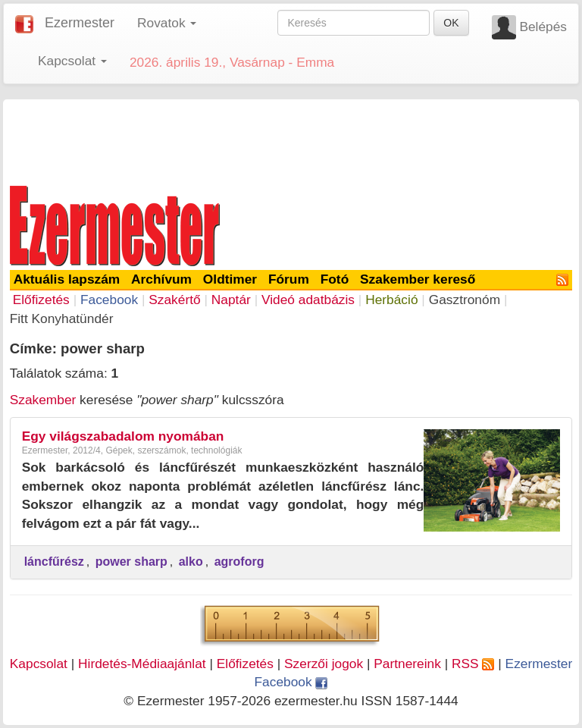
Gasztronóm (465, 300)
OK (451, 23)
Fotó (335, 279)
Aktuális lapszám (67, 279)
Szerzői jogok (324, 664)
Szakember (43, 400)
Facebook (109, 300)
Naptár (231, 300)
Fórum (289, 279)
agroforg (239, 562)
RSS (473, 664)
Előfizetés (41, 300)
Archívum (161, 279)
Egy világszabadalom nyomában (123, 436)
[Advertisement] (291, 140)
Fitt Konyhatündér (62, 318)
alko (191, 562)
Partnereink (407, 664)
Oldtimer (230, 279)
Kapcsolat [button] (72, 61)
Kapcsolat (39, 664)
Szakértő (174, 300)
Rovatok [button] (167, 23)
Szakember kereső (418, 279)
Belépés (543, 27)
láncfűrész (54, 562)
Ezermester (80, 23)
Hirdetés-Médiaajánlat (142, 664)
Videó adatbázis (308, 300)
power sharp (131, 562)
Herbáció (391, 300)
